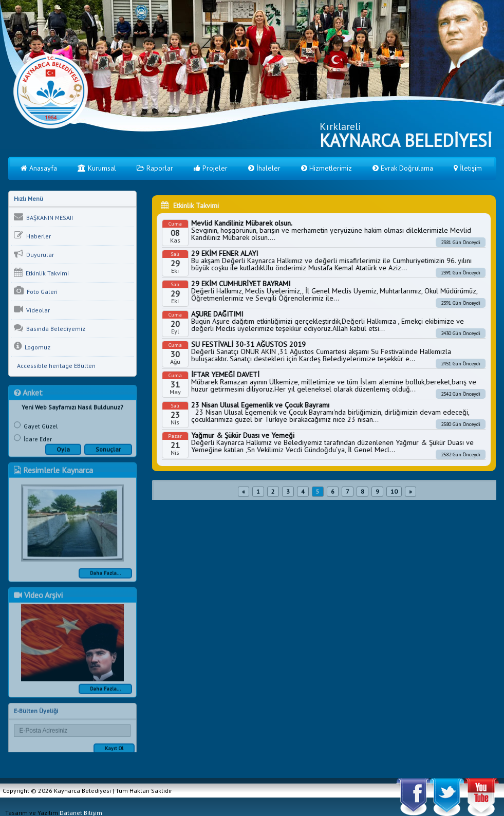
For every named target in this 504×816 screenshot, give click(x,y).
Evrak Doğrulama (403, 168)
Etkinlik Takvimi (41, 274)
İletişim (468, 168)
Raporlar (155, 168)
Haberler (32, 237)
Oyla (63, 455)
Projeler (211, 168)
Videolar (32, 311)
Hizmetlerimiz (326, 168)
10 (394, 497)
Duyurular (34, 256)
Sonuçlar (108, 455)
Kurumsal (97, 168)
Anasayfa (39, 168)
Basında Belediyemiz (50, 330)
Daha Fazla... (105, 578)
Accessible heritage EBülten (55, 368)
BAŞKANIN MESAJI (43, 219)
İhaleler (264, 168)
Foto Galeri (36, 293)
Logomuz (32, 348)
